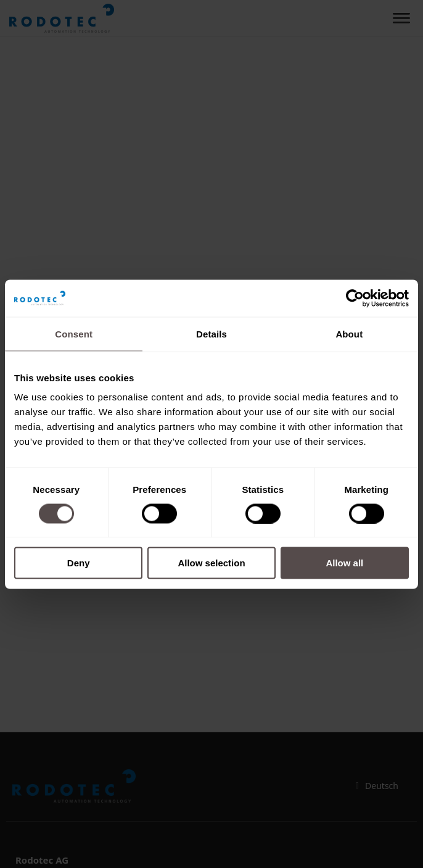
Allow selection (211, 563)
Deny (79, 563)
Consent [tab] (74, 333)
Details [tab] (212, 333)
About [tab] (349, 333)
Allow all (344, 563)
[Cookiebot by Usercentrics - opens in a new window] (355, 298)
